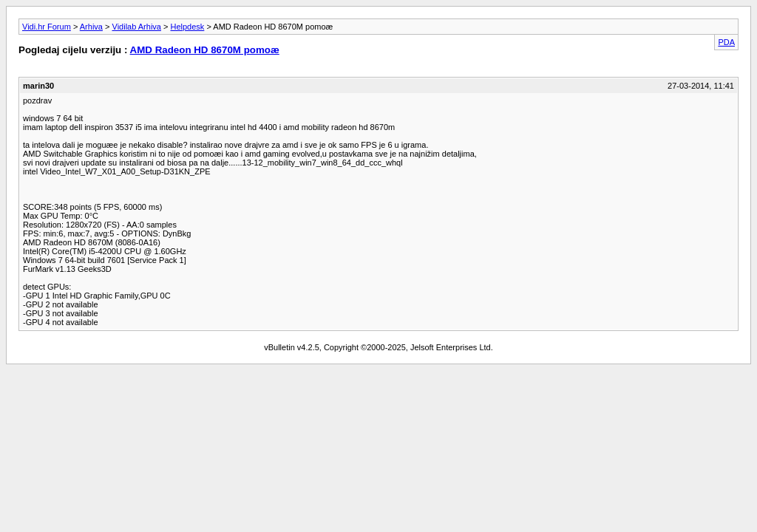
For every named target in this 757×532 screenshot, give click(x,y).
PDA (726, 42)
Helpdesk (188, 27)
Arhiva (91, 27)
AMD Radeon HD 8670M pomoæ (205, 50)
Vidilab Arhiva (137, 27)
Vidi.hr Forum (47, 27)
